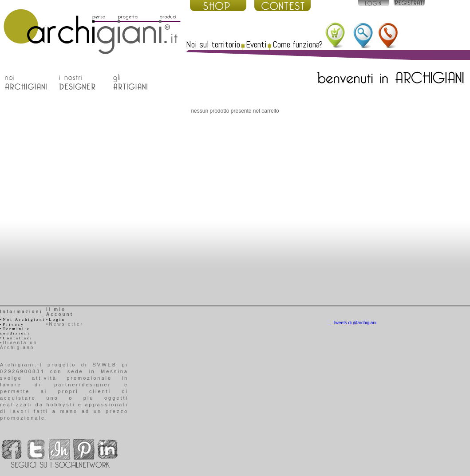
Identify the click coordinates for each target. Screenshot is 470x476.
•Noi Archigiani (23, 319)
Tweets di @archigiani (355, 323)
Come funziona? (298, 44)
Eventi (256, 44)
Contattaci (18, 338)
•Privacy (12, 324)
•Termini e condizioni (15, 331)
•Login (56, 319)
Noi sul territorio (213, 44)
